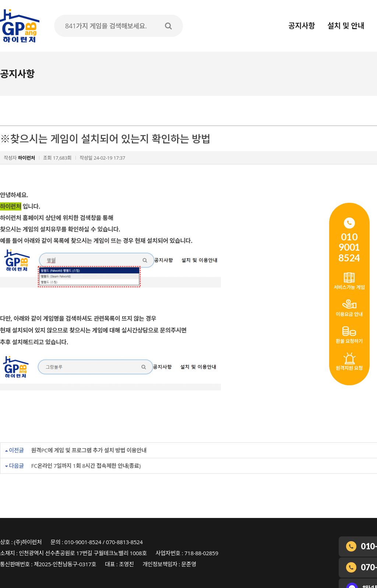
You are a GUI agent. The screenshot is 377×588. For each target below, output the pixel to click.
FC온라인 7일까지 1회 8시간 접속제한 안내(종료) (86, 466)
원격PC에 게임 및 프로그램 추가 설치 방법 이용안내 (89, 450)
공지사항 (302, 26)
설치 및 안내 (346, 26)
